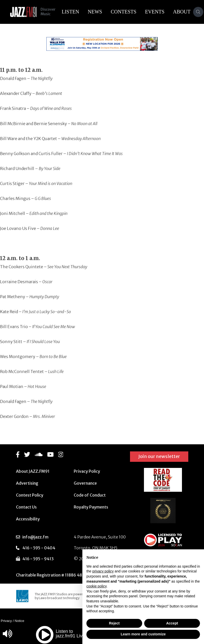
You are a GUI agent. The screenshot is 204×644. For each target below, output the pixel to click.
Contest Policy (30, 495)
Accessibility (28, 519)
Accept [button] (172, 623)
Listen (70, 12)
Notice (20, 621)
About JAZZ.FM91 (33, 471)
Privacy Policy (87, 471)
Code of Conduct (90, 495)
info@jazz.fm (35, 537)
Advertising (27, 483)
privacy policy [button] (103, 571)
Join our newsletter (159, 456)
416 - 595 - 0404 (39, 548)
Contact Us (26, 507)
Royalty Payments (91, 507)
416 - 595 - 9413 (38, 559)
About (182, 12)
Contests (124, 12)
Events (155, 12)
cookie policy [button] (96, 586)
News (95, 12)
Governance (85, 483)
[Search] (198, 12)
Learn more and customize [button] (143, 634)
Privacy (6, 621)
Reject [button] (114, 623)
